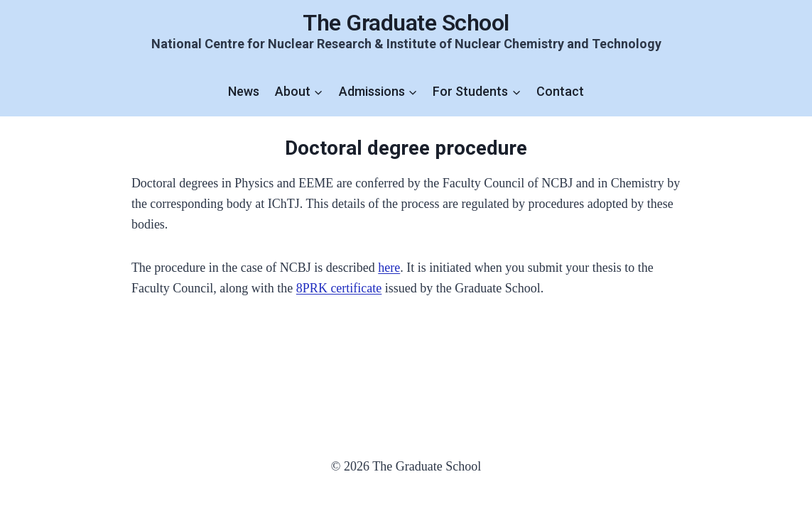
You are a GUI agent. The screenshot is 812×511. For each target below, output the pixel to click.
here (389, 268)
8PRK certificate (339, 288)
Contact (560, 91)
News (244, 91)
